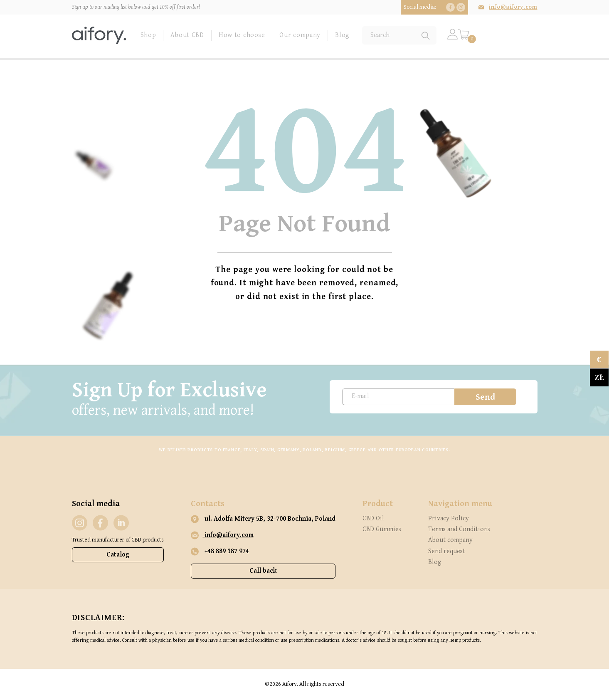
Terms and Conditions (459, 529)
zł (599, 377)
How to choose (242, 35)
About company (450, 540)
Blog (342, 35)
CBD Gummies (382, 529)
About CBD (187, 35)
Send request (447, 551)
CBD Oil (373, 518)
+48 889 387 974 (220, 552)
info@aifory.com (513, 7)
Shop (148, 35)
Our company (300, 35)
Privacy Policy (449, 518)
